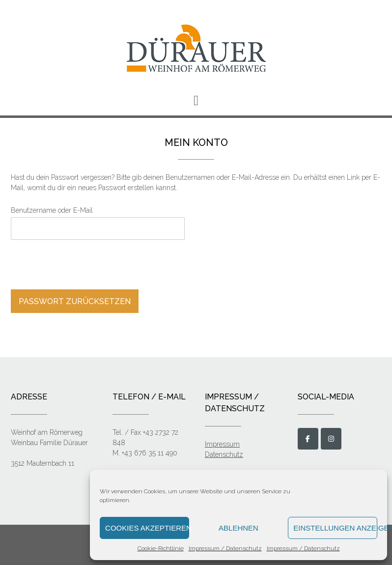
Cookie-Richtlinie (161, 548)
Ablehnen (238, 528)
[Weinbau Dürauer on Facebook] (308, 439)
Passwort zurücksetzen (75, 301)
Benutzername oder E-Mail (52, 210)
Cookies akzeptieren (147, 528)
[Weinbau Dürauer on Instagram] (331, 439)
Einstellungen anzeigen (335, 528)
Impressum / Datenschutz (225, 548)
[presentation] (78, 265)
